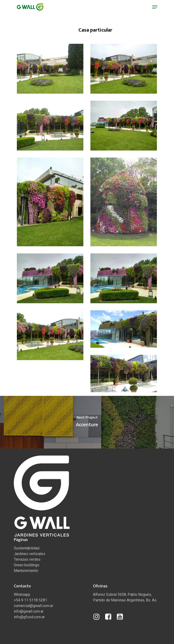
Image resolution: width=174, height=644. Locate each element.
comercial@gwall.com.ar (33, 606)
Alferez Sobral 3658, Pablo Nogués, (122, 594)
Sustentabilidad (27, 548)
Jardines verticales (30, 554)
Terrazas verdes (27, 559)
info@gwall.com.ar (29, 611)
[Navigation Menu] (155, 7)
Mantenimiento (26, 571)
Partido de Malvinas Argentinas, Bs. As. (125, 600)
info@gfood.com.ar (29, 617)
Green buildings (27, 565)
